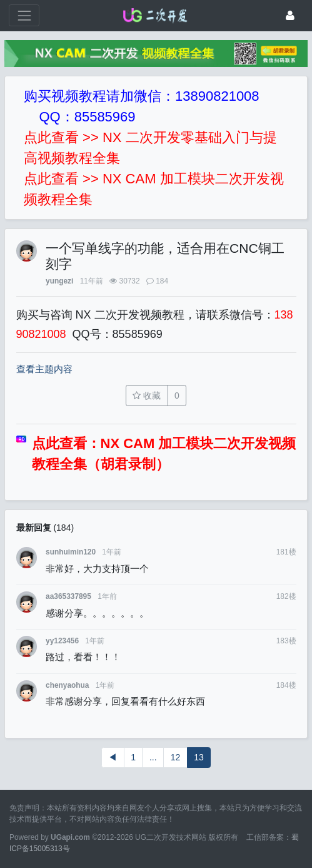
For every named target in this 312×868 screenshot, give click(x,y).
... (153, 757)
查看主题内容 (44, 369)
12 (176, 757)
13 (199, 757)
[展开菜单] (24, 15)
